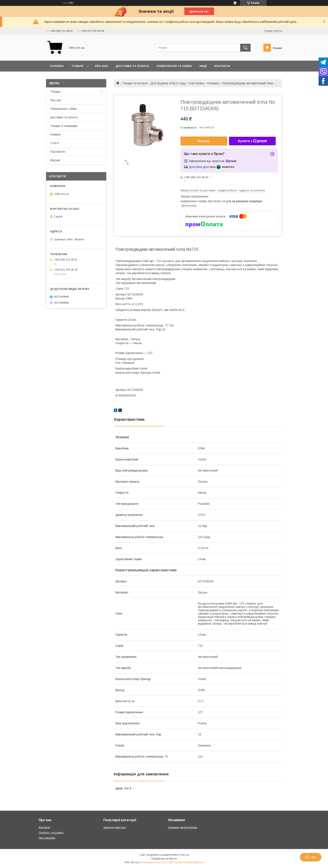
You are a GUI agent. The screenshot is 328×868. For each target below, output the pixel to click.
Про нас (102, 66)
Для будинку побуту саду (168, 83)
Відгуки (55, 160)
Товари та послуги (135, 83)
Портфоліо (58, 152)
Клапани (213, 83)
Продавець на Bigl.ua (164, 859)
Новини (55, 134)
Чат (311, 857)
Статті (55, 143)
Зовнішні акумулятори (183, 827)
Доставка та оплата (132, 66)
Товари (77, 66)
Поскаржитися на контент (155, 862)
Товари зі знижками (64, 126)
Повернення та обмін (174, 66)
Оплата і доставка (51, 833)
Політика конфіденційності (188, 862)
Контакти (222, 66)
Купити (204, 141)
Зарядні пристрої (115, 827)
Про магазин (47, 838)
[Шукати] (245, 48)
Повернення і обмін (64, 109)
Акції (203, 66)
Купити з (252, 141)
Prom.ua (184, 855)
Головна (57, 66)
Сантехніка (197, 83)
